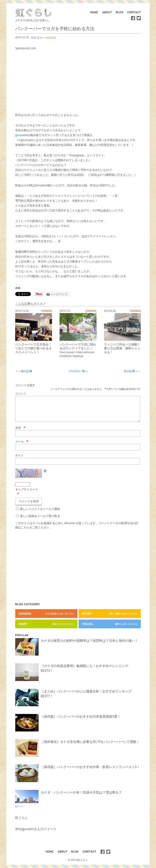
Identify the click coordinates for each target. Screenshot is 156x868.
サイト (19, 460)
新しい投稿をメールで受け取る (40, 521)
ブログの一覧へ (78, 371)
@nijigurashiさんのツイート (36, 834)
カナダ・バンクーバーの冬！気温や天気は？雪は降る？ (81, 797)
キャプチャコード (27, 494)
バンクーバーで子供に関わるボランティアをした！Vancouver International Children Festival (78, 350)
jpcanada (21, 135)
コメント (21, 393)
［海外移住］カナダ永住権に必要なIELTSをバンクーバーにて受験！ (90, 747)
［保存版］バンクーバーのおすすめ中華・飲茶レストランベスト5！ (90, 772)
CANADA (51, 38)
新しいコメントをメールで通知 (40, 514)
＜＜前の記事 (24, 371)
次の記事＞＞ (132, 371)
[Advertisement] (78, 79)
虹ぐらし (22, 822)
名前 (20, 432)
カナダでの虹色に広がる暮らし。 (34, 20)
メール (22, 446)
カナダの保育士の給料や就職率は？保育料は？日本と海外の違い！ (89, 645)
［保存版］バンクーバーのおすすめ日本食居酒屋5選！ (81, 721)
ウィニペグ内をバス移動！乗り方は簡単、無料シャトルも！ (122, 348)
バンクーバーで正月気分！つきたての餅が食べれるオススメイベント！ (34, 348)
